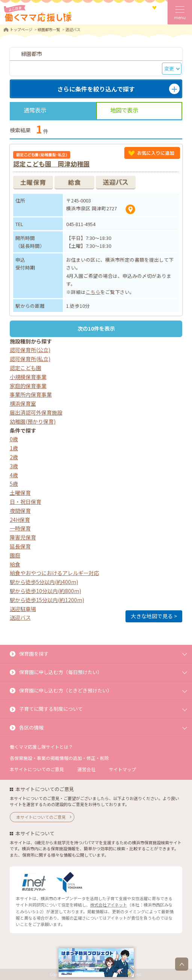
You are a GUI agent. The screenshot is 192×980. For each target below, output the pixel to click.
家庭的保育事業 (28, 386)
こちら (93, 292)
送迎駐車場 (23, 609)
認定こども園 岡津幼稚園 (51, 164)
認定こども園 (26, 368)
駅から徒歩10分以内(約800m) (45, 591)
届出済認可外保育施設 (36, 412)
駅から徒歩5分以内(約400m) (44, 582)
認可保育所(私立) (30, 359)
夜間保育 (20, 511)
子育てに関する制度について (51, 709)
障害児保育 (23, 537)
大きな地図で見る (152, 616)
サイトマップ (122, 769)
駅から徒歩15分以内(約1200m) (47, 600)
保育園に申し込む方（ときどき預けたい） (66, 690)
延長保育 (20, 546)
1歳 (14, 448)
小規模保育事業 (28, 377)
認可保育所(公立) (30, 350)
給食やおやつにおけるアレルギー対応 (54, 573)
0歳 (14, 439)
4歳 (14, 475)
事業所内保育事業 (31, 394)
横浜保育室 (23, 403)
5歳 (14, 484)
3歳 (14, 466)
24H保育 (20, 520)
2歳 (14, 457)
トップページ (21, 29)
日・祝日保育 (26, 502)
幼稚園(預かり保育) (33, 421)
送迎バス (20, 617)
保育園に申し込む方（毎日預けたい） (61, 672)
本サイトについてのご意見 (37, 769)
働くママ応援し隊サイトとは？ (41, 747)
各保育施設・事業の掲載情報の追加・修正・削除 (59, 758)
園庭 (15, 555)
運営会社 (86, 769)
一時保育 (20, 528)
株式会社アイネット (109, 905)
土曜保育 (20, 493)
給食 (15, 564)
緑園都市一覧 (49, 29)
